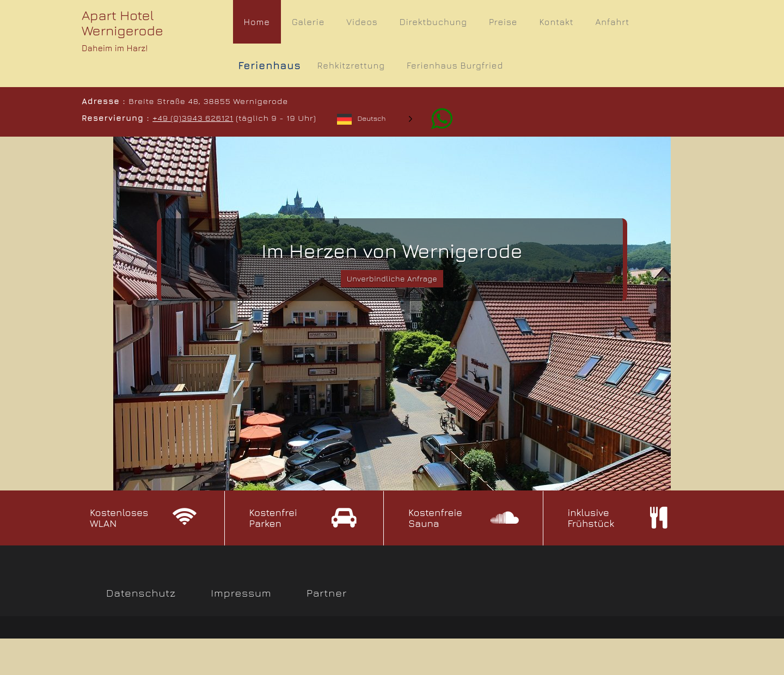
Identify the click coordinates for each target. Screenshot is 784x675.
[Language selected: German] (374, 118)
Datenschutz (141, 594)
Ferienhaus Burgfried (455, 65)
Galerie (308, 22)
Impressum (241, 594)
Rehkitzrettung (351, 65)
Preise (503, 22)
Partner (327, 594)
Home (257, 22)
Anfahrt (612, 22)
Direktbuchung (433, 22)
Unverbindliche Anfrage (392, 280)
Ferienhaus (270, 65)
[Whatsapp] (436, 118)
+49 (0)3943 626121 (192, 118)
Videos (362, 22)
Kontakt (556, 22)
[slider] (392, 314)
